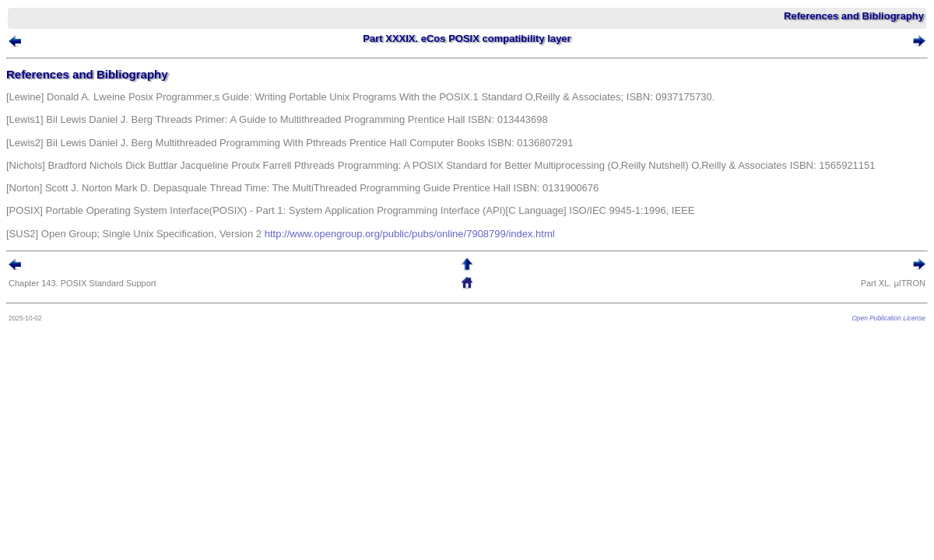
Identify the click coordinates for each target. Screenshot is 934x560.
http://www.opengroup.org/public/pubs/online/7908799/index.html (433, 238)
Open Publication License (866, 322)
